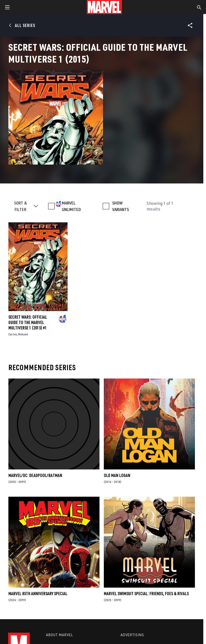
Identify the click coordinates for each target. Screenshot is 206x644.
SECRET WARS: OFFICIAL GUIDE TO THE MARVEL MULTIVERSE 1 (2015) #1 (28, 322)
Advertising (132, 635)
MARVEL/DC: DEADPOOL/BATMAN (35, 475)
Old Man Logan (117, 475)
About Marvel (59, 635)
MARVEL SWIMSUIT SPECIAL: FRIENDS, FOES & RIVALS (146, 594)
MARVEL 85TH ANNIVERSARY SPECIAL (38, 594)
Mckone (23, 334)
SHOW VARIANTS (121, 206)
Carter (13, 334)
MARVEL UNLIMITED (71, 206)
